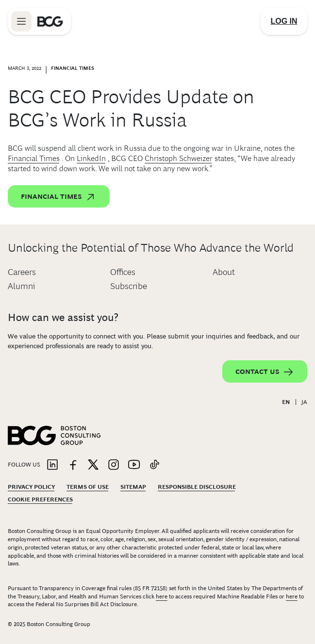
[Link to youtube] (134, 465)
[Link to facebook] (73, 465)
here (162, 596)
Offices (123, 272)
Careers (22, 272)
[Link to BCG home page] (50, 21)
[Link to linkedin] (52, 465)
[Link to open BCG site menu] (21, 21)
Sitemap (133, 487)
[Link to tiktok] (154, 465)
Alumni (22, 286)
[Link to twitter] (93, 465)
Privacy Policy (31, 487)
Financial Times (34, 158)
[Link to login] (284, 21)
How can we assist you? (63, 317)
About (224, 272)
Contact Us (265, 372)
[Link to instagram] (114, 465)
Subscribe (129, 286)
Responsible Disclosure (197, 487)
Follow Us (24, 465)
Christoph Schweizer (179, 158)
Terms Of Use (88, 487)
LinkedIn (91, 158)
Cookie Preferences (40, 499)
